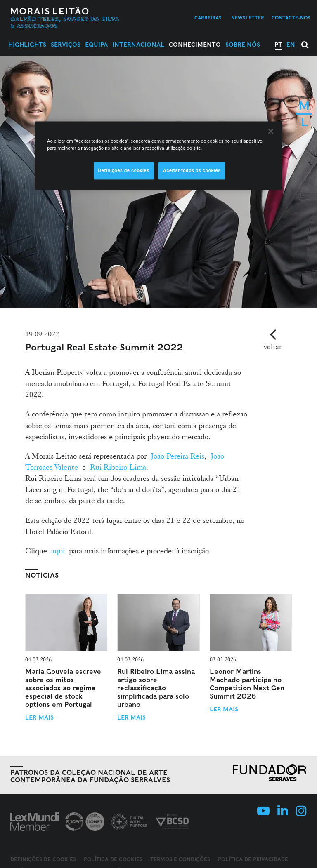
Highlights (27, 45)
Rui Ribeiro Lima (118, 467)
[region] (158, 155)
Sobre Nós (243, 45)
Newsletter (248, 18)
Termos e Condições (180, 859)
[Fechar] (271, 131)
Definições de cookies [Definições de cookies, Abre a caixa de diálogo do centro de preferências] (124, 170)
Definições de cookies (43, 859)
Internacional (138, 45)
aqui (58, 550)
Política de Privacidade (253, 859)
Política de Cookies (113, 859)
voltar (273, 347)
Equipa (96, 45)
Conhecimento (195, 45)
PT (278, 45)
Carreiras (208, 18)
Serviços (66, 45)
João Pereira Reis (177, 456)
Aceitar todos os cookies (192, 170)
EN (291, 45)
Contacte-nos (291, 18)
